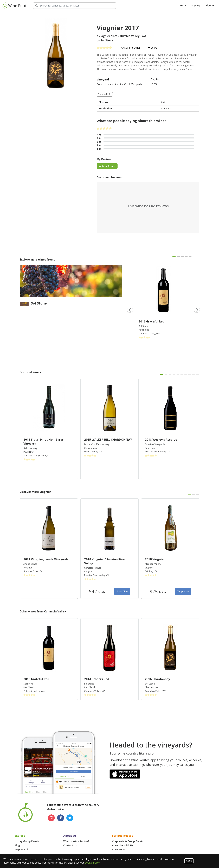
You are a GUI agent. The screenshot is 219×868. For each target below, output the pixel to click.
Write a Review (107, 166)
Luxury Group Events (27, 841)
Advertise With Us (123, 845)
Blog (17, 845)
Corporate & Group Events (128, 841)
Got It (189, 861)
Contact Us (70, 845)
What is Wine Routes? (76, 841)
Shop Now (122, 591)
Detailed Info (105, 94)
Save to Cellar (131, 48)
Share (152, 48)
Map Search (22, 849)
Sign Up (196, 5)
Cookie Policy (92, 863)
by (105, 40)
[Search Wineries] (75, 6)
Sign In (210, 5)
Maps (183, 5)
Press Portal (119, 849)
